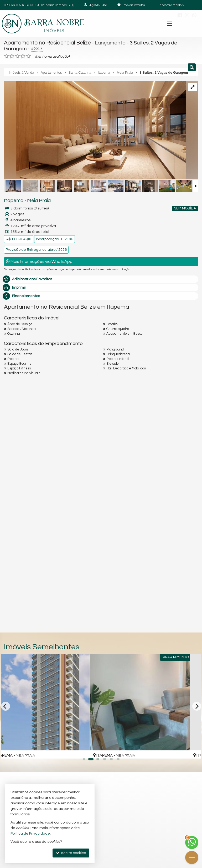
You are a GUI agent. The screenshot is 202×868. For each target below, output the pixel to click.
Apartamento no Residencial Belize (46, 43)
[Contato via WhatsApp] (192, 842)
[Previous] (6, 705)
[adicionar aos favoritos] (94, 749)
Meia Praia (36, 200)
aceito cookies (71, 853)
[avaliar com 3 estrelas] (17, 56)
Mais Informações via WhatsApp (39, 260)
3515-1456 (98, 5)
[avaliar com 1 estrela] (6, 56)
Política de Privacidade (30, 834)
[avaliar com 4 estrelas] (23, 56)
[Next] (197, 705)
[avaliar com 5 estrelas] (29, 56)
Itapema (13, 200)
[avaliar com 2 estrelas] (12, 56)
